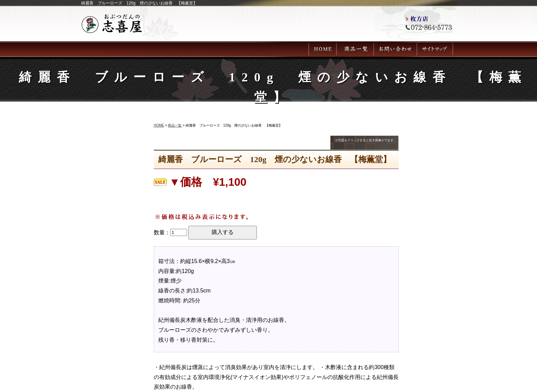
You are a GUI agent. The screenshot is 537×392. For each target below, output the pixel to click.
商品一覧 (175, 125)
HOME (159, 125)
